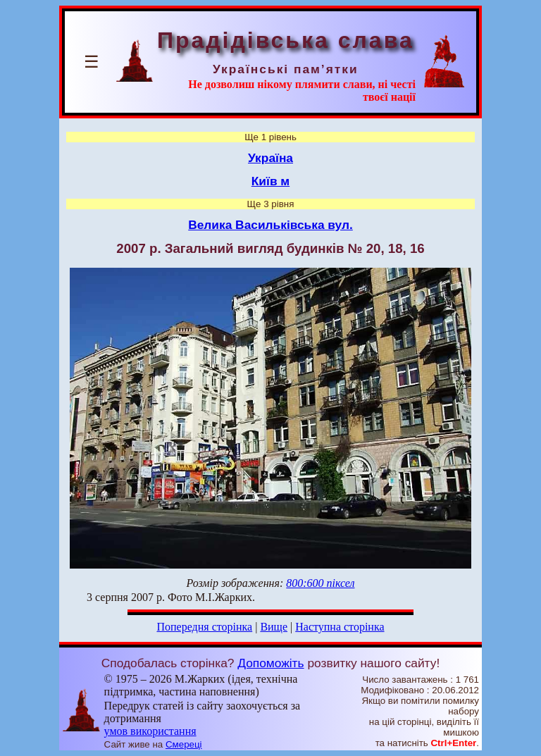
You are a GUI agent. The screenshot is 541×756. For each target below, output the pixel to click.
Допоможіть (270, 663)
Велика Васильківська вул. (270, 225)
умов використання (150, 731)
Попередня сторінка (204, 627)
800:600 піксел (320, 583)
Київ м (270, 181)
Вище (274, 627)
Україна (270, 158)
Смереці (184, 744)
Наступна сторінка (340, 627)
